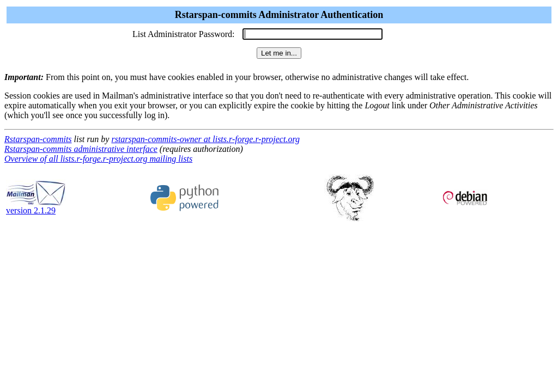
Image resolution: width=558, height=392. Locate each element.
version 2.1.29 (36, 207)
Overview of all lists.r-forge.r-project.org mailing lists (98, 159)
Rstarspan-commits (38, 139)
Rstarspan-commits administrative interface (81, 149)
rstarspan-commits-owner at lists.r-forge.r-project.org (205, 139)
